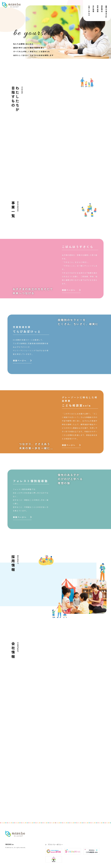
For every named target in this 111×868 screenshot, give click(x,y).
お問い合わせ (89, 11)
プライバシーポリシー (55, 845)
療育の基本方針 (106, 12)
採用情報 (98, 9)
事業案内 (102, 9)
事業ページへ (71, 290)
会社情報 (93, 9)
